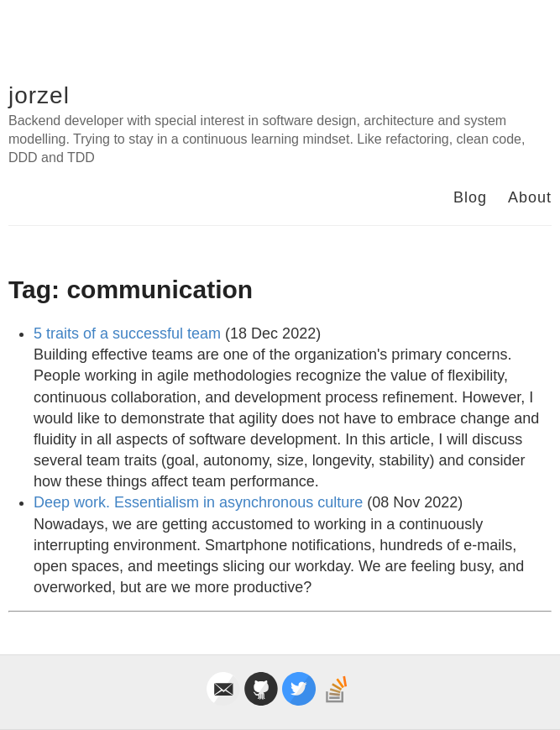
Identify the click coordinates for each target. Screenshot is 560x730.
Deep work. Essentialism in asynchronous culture (198, 502)
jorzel (39, 95)
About (530, 197)
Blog (470, 197)
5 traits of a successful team (127, 333)
